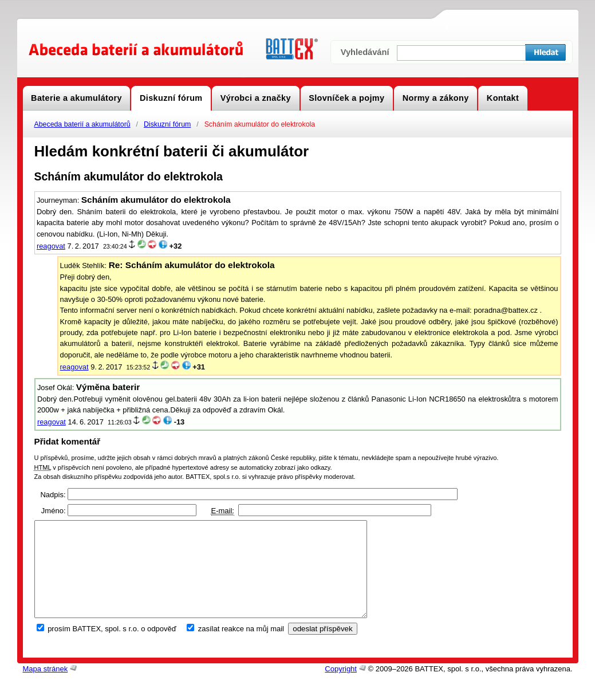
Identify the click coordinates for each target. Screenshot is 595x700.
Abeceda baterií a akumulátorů (82, 124)
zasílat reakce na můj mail (241, 648)
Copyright (341, 688)
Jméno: (54, 511)
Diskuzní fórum (167, 124)
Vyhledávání (365, 52)
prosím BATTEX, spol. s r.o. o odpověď (112, 648)
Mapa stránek (46, 688)
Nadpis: (53, 495)
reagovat (51, 246)
